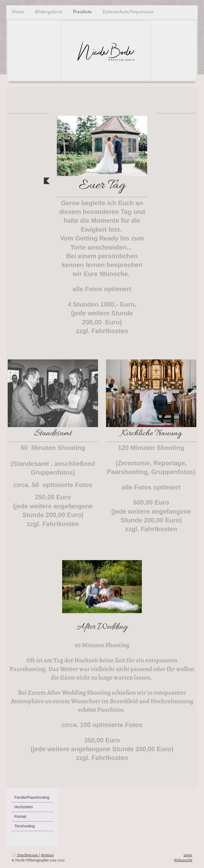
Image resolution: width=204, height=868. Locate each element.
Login (188, 855)
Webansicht (183, 860)
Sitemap (47, 855)
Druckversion (25, 855)
